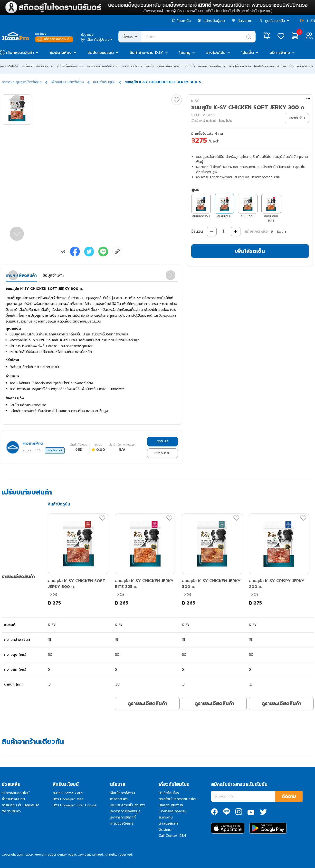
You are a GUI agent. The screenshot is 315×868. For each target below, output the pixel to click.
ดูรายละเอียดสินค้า (147, 703)
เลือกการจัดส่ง (54, 39)
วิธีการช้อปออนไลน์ (16, 793)
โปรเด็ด (248, 53)
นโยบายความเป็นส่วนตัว (128, 805)
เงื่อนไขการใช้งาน (122, 793)
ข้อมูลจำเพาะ (53, 275)
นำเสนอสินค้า (168, 823)
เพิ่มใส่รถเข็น (250, 251)
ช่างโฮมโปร (216, 53)
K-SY (195, 101)
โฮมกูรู (185, 53)
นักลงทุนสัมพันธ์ (171, 805)
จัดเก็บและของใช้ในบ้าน (103, 66)
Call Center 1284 (172, 836)
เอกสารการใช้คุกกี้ (123, 817)
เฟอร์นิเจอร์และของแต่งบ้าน (164, 66)
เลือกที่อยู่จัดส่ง (97, 40)
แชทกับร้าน (162, 453)
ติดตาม (289, 796)
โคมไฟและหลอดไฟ (266, 66)
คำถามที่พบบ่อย (13, 799)
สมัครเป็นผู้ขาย (211, 21)
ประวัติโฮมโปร (169, 793)
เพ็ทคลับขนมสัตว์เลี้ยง (67, 82)
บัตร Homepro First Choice (75, 805)
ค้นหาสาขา (242, 21)
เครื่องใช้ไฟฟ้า (10, 66)
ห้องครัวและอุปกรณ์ (211, 66)
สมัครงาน (166, 817)
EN (313, 21)
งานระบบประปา (132, 66)
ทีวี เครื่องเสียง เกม (71, 66)
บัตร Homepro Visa (68, 799)
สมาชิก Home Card (68, 793)
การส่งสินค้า (119, 799)
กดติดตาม (55, 450)
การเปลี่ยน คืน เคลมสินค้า (20, 805)
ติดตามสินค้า (11, 811)
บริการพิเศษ (280, 53)
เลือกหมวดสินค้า (20, 53)
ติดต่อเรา (165, 830)
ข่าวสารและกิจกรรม (173, 811)
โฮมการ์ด (181, 21)
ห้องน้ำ (190, 66)
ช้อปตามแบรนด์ (101, 53)
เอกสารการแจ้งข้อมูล (125, 811)
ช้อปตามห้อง (61, 53)
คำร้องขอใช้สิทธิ (122, 823)
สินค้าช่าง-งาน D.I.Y (146, 53)
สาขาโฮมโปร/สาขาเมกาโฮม (178, 799)
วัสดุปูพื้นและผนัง (239, 66)
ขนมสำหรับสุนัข (104, 82)
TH (302, 21)
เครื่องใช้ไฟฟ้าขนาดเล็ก (38, 66)
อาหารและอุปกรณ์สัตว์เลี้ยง (22, 82)
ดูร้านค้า (162, 441)
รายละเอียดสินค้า (21, 275)
